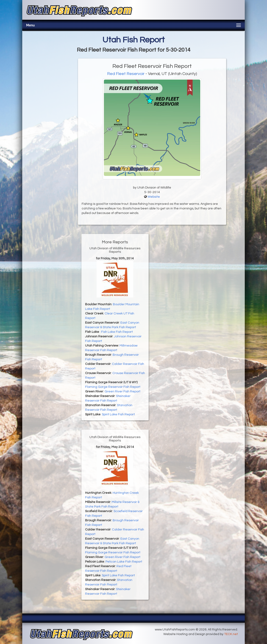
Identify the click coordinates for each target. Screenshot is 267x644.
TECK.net (231, 634)
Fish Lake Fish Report (117, 332)
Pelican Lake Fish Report (124, 562)
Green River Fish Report (122, 391)
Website (154, 197)
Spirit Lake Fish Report (118, 414)
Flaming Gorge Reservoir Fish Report (113, 387)
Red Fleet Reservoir (126, 74)
